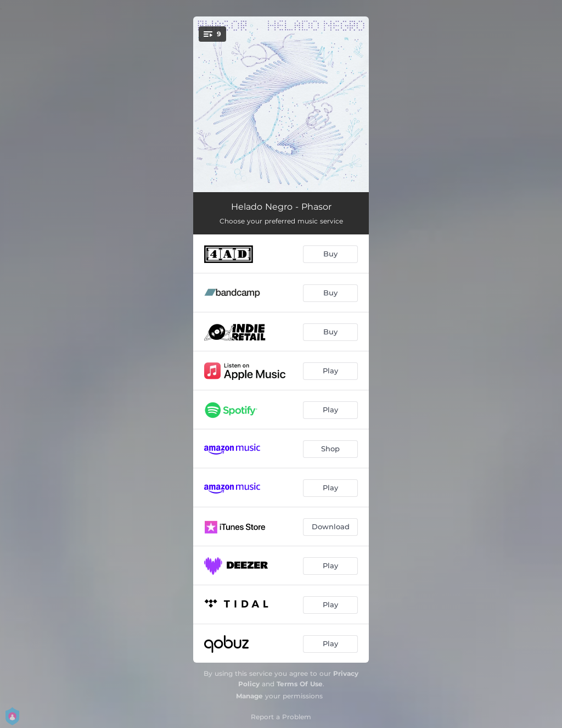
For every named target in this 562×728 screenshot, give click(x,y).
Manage (249, 696)
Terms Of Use (300, 684)
